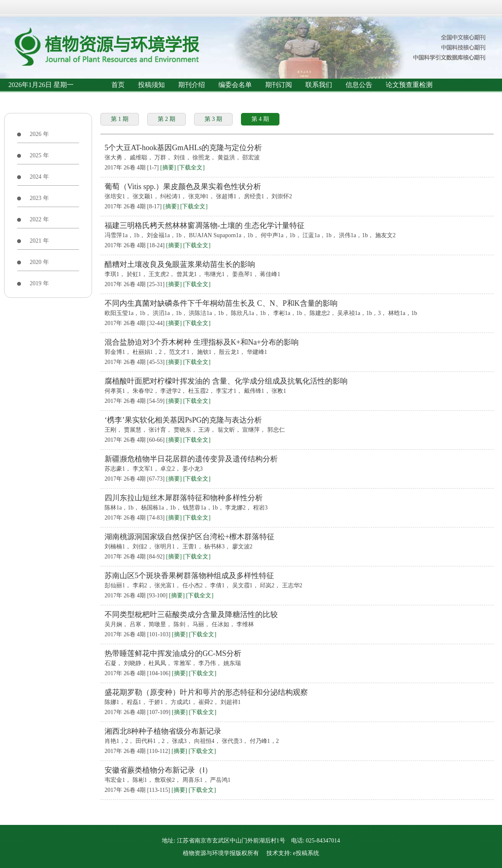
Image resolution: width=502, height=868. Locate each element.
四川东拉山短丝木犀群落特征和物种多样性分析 (184, 498)
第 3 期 (213, 119)
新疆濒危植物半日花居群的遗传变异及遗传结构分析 (191, 459)
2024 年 (39, 177)
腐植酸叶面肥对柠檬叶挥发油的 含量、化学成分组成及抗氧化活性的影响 (226, 381)
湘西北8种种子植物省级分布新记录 (163, 731)
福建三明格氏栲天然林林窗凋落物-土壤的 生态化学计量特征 (205, 225)
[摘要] (168, 168)
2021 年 (39, 241)
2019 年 (39, 283)
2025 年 (39, 155)
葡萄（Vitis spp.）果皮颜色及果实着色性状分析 (183, 187)
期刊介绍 (192, 85)
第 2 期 (166, 119)
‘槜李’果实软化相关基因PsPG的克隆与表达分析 (183, 420)
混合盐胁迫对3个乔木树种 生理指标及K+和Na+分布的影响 (202, 342)
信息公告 (359, 85)
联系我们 (319, 85)
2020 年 (39, 262)
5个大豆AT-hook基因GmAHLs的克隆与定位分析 (183, 148)
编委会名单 (235, 85)
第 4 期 (260, 119)
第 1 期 (120, 119)
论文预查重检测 (409, 85)
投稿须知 (151, 85)
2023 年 (39, 198)
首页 (118, 85)
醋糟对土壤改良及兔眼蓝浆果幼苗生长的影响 (180, 264)
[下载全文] (191, 168)
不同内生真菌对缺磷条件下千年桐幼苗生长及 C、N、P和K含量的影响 (221, 303)
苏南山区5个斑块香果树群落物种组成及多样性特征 (189, 576)
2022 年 (39, 219)
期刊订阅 (279, 85)
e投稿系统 (306, 853)
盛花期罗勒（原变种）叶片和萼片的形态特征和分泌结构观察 (206, 692)
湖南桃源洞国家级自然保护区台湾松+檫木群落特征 (190, 537)
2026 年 (39, 134)
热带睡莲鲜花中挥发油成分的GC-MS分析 (173, 653)
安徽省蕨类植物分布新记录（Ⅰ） (158, 770)
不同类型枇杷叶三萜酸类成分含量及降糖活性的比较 (191, 615)
